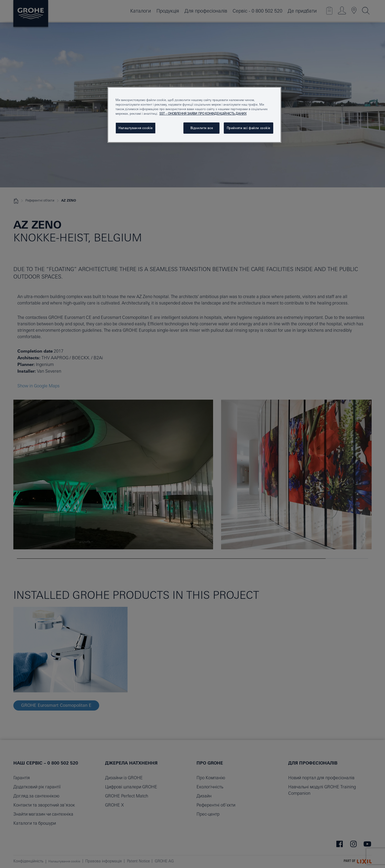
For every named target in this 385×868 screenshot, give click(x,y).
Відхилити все (202, 128)
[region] (194, 115)
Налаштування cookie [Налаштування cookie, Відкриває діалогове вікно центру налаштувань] (136, 128)
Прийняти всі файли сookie (249, 128)
